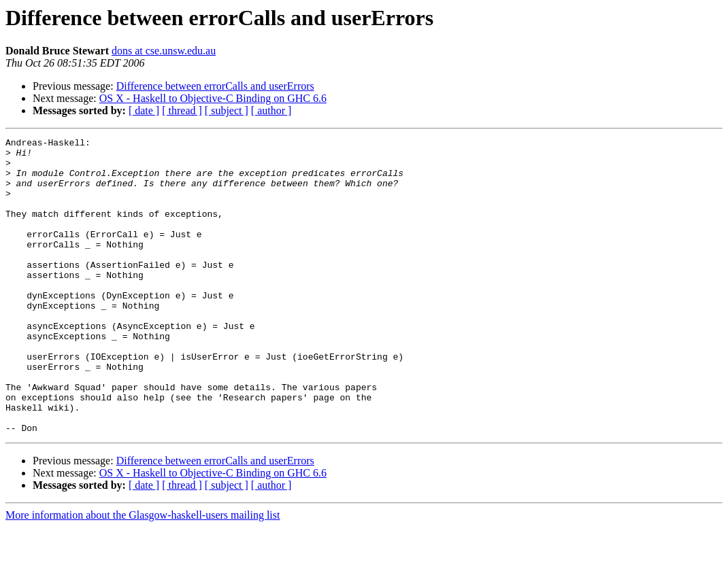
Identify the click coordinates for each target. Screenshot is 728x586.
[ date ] (144, 110)
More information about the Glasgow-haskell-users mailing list (143, 574)
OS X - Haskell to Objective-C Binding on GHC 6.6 (213, 98)
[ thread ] (182, 110)
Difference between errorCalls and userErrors (215, 86)
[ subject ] (227, 110)
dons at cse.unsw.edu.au (164, 51)
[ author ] (271, 110)
